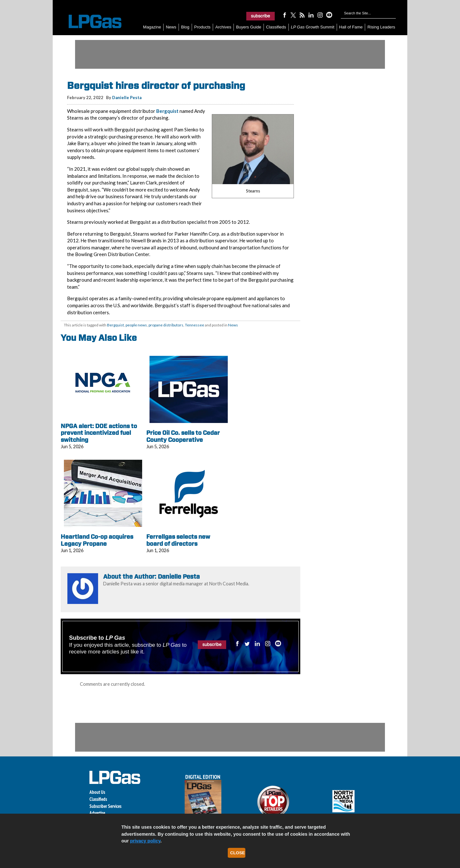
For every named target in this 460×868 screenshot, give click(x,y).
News (171, 27)
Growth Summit (313, 27)
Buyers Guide (249, 27)
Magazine (152, 27)
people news (136, 325)
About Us (97, 792)
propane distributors (166, 325)
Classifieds (276, 27)
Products (202, 27)
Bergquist (167, 111)
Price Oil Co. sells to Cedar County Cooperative (183, 436)
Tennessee (195, 325)
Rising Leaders (381, 27)
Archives (223, 27)
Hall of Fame (351, 27)
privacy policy (145, 841)
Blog (185, 27)
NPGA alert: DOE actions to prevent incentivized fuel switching (99, 433)
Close (238, 853)
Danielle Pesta (127, 98)
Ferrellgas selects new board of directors (178, 540)
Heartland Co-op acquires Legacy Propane (97, 540)
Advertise (97, 813)
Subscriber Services (105, 806)
